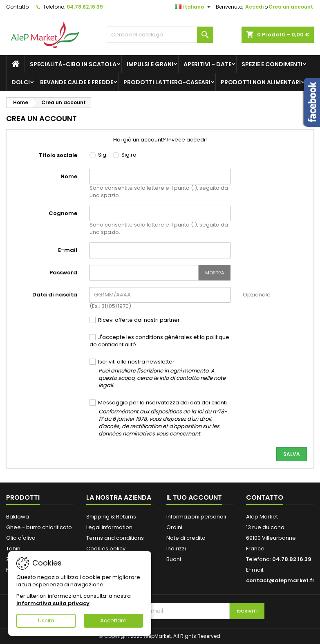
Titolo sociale (58, 155)
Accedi (254, 7)
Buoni (174, 559)
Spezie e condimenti (272, 64)
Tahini (14, 549)
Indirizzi (176, 549)
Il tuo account (194, 497)
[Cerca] (160, 35)
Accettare (113, 620)
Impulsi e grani (150, 64)
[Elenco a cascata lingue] (194, 7)
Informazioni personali (196, 517)
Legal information (109, 527)
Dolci (21, 82)
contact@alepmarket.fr (280, 580)
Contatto (17, 7)
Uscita (46, 620)
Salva (292, 454)
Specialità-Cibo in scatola (73, 64)
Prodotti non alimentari (261, 82)
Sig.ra (125, 155)
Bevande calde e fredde (77, 82)
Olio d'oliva (21, 538)
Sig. (98, 155)
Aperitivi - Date (207, 64)
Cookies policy (106, 549)
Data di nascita (55, 295)
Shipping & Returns (111, 517)
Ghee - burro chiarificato (39, 527)
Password (63, 273)
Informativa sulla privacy (53, 603)
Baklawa (18, 517)
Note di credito (186, 538)
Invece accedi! (187, 140)
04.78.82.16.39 (85, 7)
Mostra (215, 273)
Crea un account (291, 7)
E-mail (68, 250)
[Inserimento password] (144, 273)
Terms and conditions (115, 538)
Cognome (63, 213)
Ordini (174, 527)
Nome (69, 176)
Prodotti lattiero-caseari (167, 82)
